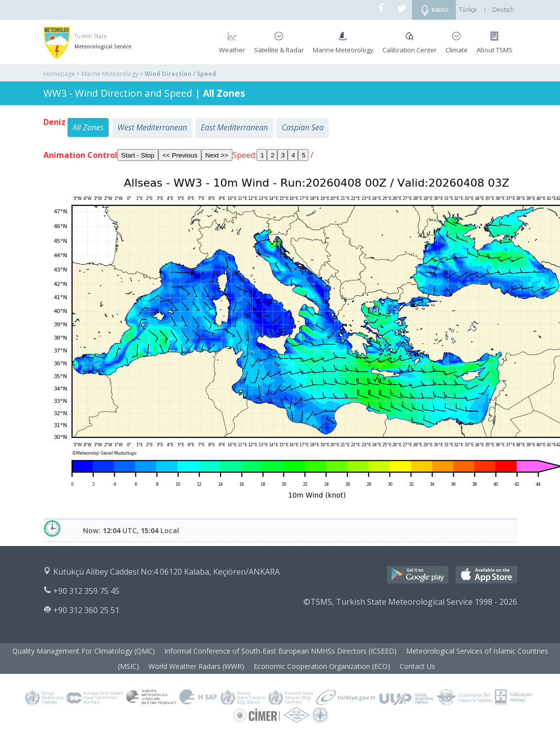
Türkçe (468, 10)
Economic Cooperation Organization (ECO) (322, 666)
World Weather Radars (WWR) (196, 666)
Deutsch (503, 10)
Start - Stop (138, 155)
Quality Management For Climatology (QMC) (84, 651)
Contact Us (417, 666)
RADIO (434, 10)
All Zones (88, 127)
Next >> (217, 155)
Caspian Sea (303, 127)
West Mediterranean (152, 127)
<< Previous (180, 155)
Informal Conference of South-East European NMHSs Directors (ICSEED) (280, 651)
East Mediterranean (234, 127)
